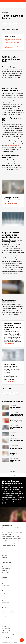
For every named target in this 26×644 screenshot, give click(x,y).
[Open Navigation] (23, 5)
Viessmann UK (5, 475)
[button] (22, 640)
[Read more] (13, 408)
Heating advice (14, 475)
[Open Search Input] (20, 5)
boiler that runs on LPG (14, 146)
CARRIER (15, 643)
